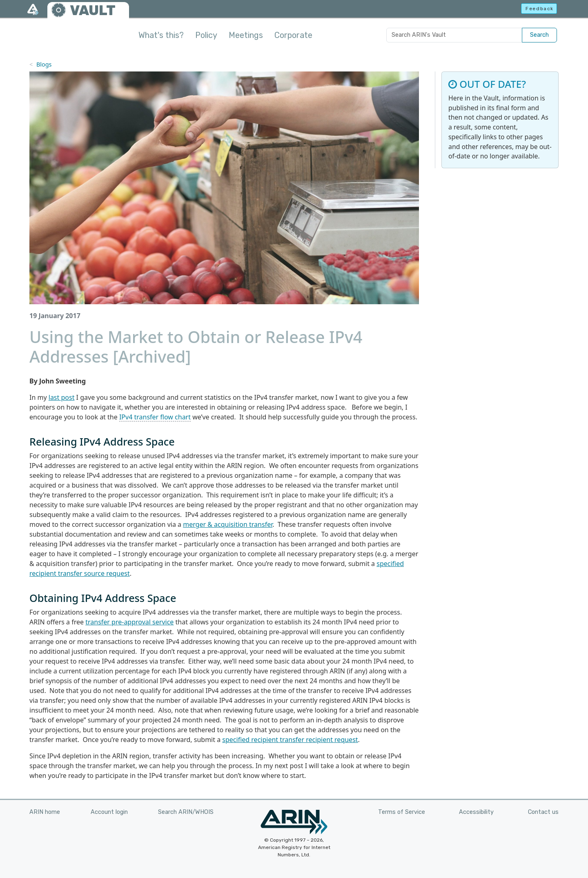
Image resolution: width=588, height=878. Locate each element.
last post (62, 397)
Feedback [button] (540, 9)
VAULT (93, 10)
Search (539, 35)
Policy (206, 35)
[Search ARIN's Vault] (454, 35)
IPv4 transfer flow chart (155, 417)
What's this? (161, 35)
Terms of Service (402, 812)
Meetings (246, 35)
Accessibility (476, 812)
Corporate (293, 35)
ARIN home (45, 812)
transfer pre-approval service (129, 622)
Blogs (44, 64)
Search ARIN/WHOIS (186, 812)
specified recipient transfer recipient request (290, 740)
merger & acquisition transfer (228, 524)
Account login (109, 812)
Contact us (543, 812)
